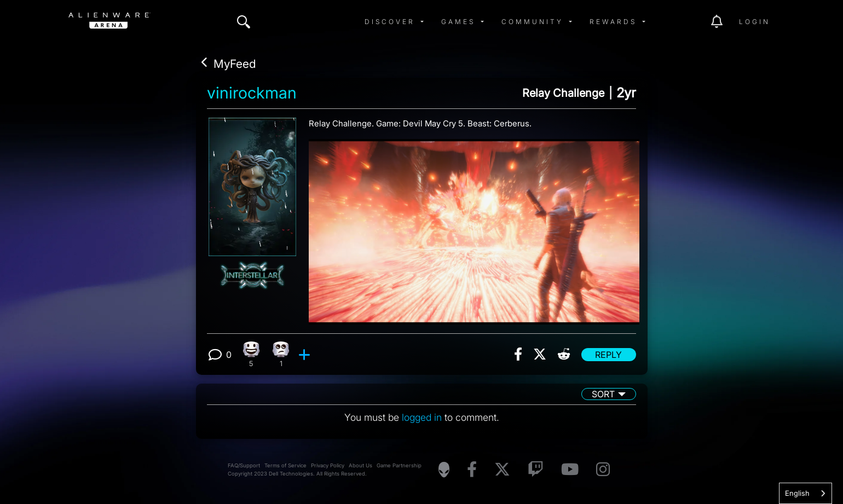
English (797, 493)
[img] (244, 22)
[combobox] (806, 493)
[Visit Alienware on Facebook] (472, 470)
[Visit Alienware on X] (502, 470)
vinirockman (252, 93)
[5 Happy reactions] (251, 354)
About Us (360, 465)
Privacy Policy (328, 465)
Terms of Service (285, 465)
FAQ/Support (244, 465)
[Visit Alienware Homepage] (444, 470)
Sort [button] (603, 394)
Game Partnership (399, 465)
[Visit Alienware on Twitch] (536, 470)
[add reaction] (306, 355)
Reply (608, 355)
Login (755, 22)
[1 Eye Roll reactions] (281, 354)
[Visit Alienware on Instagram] (603, 470)
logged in (422, 417)
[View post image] (474, 228)
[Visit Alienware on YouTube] (570, 470)
